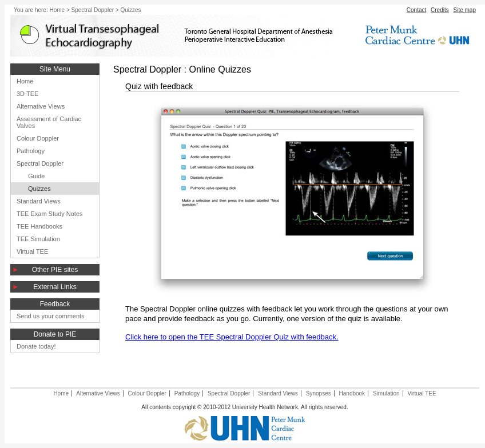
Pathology (31, 151)
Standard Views (39, 201)
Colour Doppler (38, 138)
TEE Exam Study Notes (50, 214)
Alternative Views (41, 106)
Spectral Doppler (93, 10)
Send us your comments (51, 316)
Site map (465, 10)
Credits (440, 10)
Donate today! (36, 346)
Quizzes (39, 189)
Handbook (352, 393)
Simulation (386, 393)
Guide (36, 176)
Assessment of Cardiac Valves (49, 122)
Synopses (319, 393)
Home (57, 10)
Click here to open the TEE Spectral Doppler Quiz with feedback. (232, 337)
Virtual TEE (32, 251)
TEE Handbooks (39, 226)
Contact (416, 10)
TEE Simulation (38, 239)
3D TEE (27, 94)
